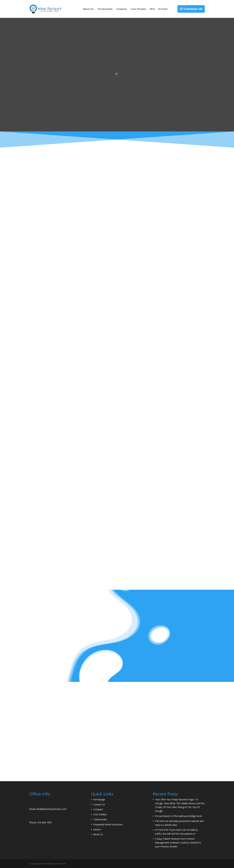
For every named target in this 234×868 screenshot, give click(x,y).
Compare (122, 9)
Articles (163, 9)
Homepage (99, 799)
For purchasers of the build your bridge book (178, 816)
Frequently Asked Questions (108, 824)
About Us (88, 9)
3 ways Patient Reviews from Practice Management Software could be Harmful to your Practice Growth (178, 843)
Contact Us (193, 9)
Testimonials (105, 9)
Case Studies (138, 9)
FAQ (152, 9)
